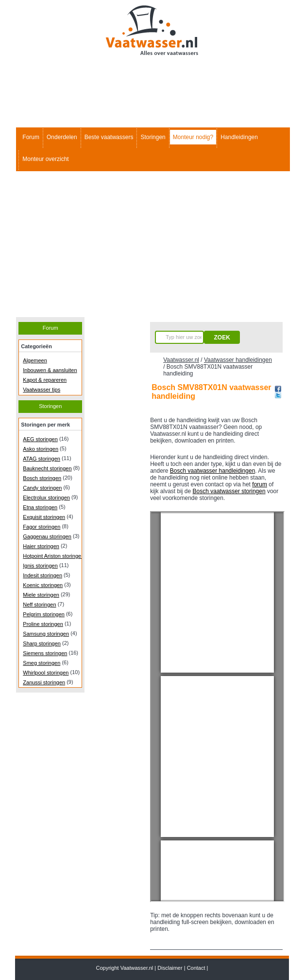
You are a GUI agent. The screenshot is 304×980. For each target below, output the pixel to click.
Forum (31, 137)
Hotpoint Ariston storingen (53, 556)
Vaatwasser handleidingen (238, 360)
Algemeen (35, 360)
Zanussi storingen (44, 682)
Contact (196, 968)
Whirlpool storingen (46, 673)
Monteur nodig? (193, 137)
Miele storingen (41, 595)
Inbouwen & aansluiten (50, 370)
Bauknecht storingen (47, 468)
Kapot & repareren (45, 380)
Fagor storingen (42, 527)
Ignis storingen (40, 566)
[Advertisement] (152, 244)
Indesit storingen (42, 575)
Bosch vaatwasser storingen (229, 491)
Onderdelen (62, 137)
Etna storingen (40, 507)
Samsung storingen (46, 634)
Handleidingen (239, 137)
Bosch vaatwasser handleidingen (212, 471)
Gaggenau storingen (47, 536)
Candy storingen (42, 488)
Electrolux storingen (46, 498)
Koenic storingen (43, 585)
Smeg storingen (42, 663)
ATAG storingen (42, 459)
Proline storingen (43, 624)
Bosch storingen (42, 478)
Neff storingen (39, 605)
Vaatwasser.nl (181, 360)
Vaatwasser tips (42, 390)
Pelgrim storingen (44, 614)
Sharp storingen (42, 643)
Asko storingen (41, 449)
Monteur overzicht (45, 159)
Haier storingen (41, 546)
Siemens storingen (45, 653)
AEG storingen (40, 439)
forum (260, 484)
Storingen (153, 137)
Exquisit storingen (44, 517)
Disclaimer (170, 968)
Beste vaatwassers (109, 137)
